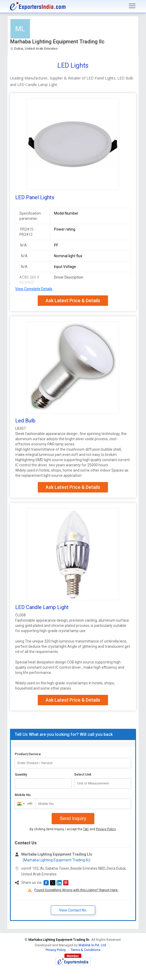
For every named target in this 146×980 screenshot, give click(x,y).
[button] (46, 883)
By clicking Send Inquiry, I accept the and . (73, 829)
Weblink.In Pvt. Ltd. (93, 945)
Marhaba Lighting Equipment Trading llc (57, 42)
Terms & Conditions (86, 950)
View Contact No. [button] (73, 910)
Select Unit (83, 774)
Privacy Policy (106, 829)
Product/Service (28, 754)
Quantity (21, 774)
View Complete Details (34, 289)
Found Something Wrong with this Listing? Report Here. (76, 890)
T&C (86, 829)
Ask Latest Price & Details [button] (73, 300)
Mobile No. (23, 795)
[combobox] (24, 804)
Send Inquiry (73, 818)
